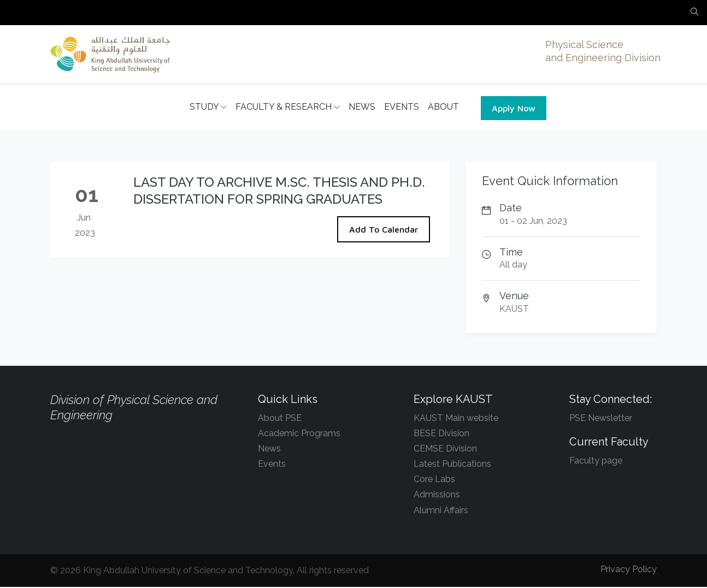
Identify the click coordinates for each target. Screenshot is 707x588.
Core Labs (434, 480)
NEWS (362, 107)
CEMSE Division (445, 450)
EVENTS (402, 107)
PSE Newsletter (601, 418)
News (269, 450)
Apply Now (514, 109)
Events (272, 465)
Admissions (437, 495)
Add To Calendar (384, 230)
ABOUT (443, 107)
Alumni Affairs (441, 511)
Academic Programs (299, 434)
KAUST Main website (456, 418)
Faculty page (596, 462)
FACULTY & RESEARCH (288, 108)
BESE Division (441, 434)
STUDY (208, 108)
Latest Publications (452, 465)
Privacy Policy (629, 570)
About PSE (280, 418)
